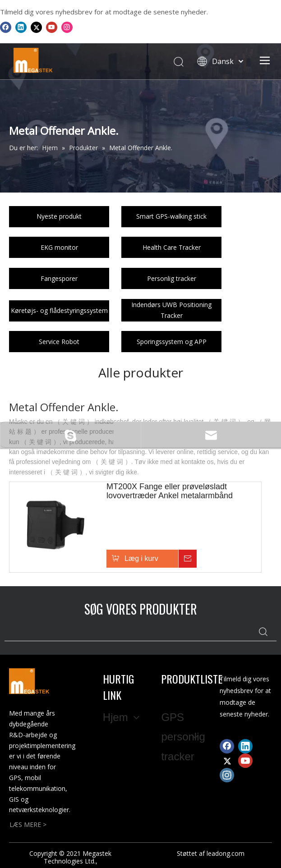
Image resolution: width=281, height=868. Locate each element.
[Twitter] (36, 27)
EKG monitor (59, 247)
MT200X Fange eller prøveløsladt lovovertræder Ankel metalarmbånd (170, 491)
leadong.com (226, 853)
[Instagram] (67, 27)
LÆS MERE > (28, 824)
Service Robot (59, 342)
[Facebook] (6, 27)
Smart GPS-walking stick (171, 216)
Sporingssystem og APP (172, 342)
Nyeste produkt (59, 216)
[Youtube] (52, 27)
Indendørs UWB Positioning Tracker (171, 310)
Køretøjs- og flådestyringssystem (59, 310)
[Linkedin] (21, 27)
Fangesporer (59, 278)
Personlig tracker (172, 278)
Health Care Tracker (172, 247)
